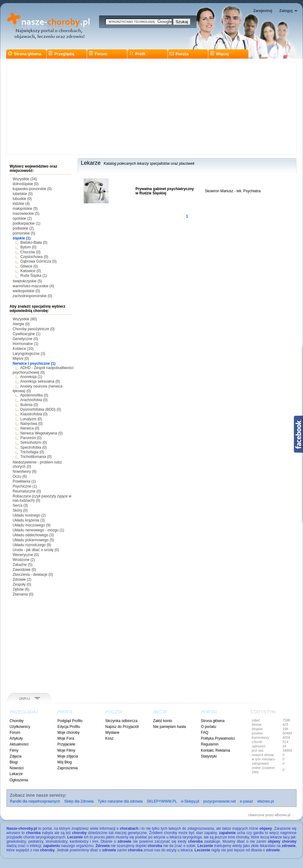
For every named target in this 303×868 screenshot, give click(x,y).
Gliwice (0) (29, 266)
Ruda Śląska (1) (34, 276)
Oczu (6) (20, 476)
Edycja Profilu (69, 727)
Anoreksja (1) (31, 377)
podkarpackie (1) (26, 223)
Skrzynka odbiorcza (121, 721)
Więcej (219, 54)
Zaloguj (286, 11)
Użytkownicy (20, 727)
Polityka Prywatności (218, 738)
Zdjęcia (16, 756)
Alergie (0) (21, 324)
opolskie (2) (22, 218)
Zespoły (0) (22, 584)
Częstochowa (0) (34, 257)
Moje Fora (66, 738)
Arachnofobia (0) (34, 400)
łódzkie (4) (21, 204)
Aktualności (19, 744)
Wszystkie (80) (25, 319)
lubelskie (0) (23, 194)
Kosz (109, 738)
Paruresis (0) (31, 438)
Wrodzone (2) (24, 560)
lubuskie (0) (22, 199)
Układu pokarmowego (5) (33, 540)
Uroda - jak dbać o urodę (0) (36, 550)
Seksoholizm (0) (34, 442)
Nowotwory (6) (25, 471)
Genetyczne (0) (25, 339)
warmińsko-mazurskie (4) (33, 286)
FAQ (205, 733)
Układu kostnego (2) (29, 515)
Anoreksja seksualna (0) (40, 381)
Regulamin (210, 744)
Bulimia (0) (29, 405)
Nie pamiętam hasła (169, 727)
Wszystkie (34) (25, 179)
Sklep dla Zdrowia (79, 801)
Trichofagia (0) (32, 452)
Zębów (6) (21, 589)
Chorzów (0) (30, 252)
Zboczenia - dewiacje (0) (33, 575)
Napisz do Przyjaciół (122, 727)
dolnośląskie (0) (26, 184)
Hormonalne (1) (25, 344)
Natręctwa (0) (31, 424)
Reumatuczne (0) (27, 491)
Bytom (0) (28, 247)
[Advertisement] (151, 108)
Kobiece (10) (23, 349)
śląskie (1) (22, 238)
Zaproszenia (68, 768)
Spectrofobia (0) (33, 447)
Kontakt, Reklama (216, 750)
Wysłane (112, 733)
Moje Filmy (66, 750)
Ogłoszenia (19, 780)
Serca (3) (20, 505)
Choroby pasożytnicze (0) (34, 329)
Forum (98, 54)
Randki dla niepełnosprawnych (35, 801)
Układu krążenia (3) (29, 520)
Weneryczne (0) (26, 555)
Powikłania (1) (24, 481)
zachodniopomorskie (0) (32, 296)
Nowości (17, 768)
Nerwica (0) (30, 428)
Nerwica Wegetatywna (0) (42, 433)
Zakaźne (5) (23, 565)
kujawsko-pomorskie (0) (32, 189)
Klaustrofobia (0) (34, 414)
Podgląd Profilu (70, 721)
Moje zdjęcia (68, 756)
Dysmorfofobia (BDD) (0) (41, 409)
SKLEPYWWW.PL (162, 801)
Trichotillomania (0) (36, 457)
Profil (137, 54)
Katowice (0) (31, 271)
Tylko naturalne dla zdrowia (120, 801)
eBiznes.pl (282, 815)
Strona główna (25, 54)
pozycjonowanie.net (220, 801)
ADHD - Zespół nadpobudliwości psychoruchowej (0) (43, 370)
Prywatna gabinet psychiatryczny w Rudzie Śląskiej (165, 191)
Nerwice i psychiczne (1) (34, 363)
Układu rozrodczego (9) (32, 545)
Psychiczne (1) (25, 486)
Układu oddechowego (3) (33, 535)
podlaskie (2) (23, 228)
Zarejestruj (263, 11)
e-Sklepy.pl (190, 801)
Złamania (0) (23, 594)
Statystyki (209, 756)
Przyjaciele (66, 744)
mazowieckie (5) (26, 214)
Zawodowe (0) (24, 570)
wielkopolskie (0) (26, 291)
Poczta (179, 54)
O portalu (208, 727)
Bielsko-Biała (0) (34, 243)
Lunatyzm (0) (31, 419)
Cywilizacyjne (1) (27, 334)
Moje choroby (68, 733)
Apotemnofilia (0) (34, 395)
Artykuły (16, 738)
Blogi (14, 762)
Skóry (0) (20, 510)
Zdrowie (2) (22, 579)
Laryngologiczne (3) (29, 354)
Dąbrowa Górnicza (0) (38, 261)
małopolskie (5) (25, 209)
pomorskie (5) (24, 233)
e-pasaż (247, 801)
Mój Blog (65, 762)
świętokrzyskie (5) (27, 281)
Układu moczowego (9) (32, 525)
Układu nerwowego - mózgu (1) (38, 530)
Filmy (14, 750)
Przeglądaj (61, 54)
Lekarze (16, 774)
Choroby (17, 721)
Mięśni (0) (21, 359)
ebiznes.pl (266, 801)
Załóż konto (163, 721)
